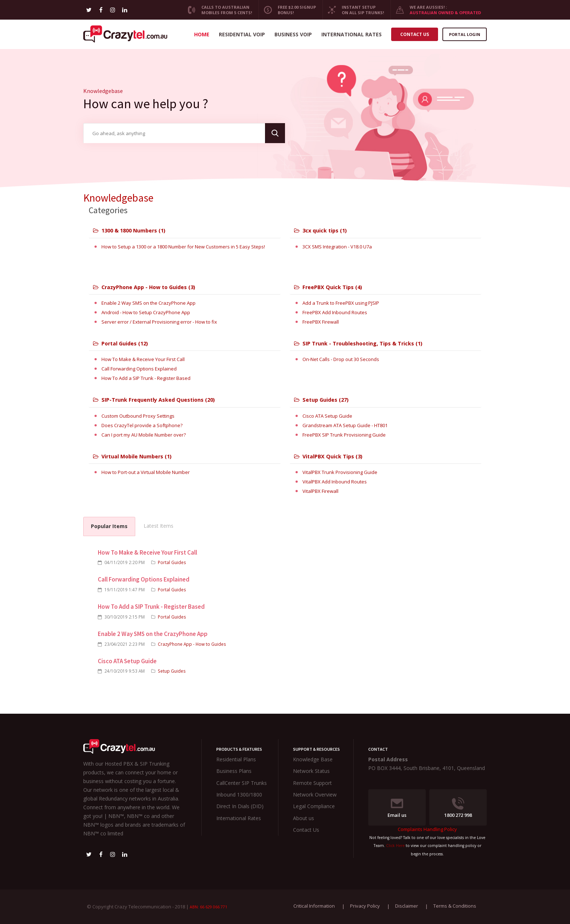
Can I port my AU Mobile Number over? (144, 435)
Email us (397, 808)
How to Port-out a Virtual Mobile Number (146, 472)
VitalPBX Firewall (320, 491)
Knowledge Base (313, 759)
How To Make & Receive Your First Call (143, 359)
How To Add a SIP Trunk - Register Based (146, 378)
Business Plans (234, 771)
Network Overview (315, 795)
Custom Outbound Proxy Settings (138, 416)
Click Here (395, 846)
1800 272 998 (458, 808)
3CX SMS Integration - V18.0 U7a (337, 247)
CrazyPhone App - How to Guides (192, 644)
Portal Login (465, 34)
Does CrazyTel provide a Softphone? (142, 425)
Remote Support (312, 783)
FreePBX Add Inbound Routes (335, 312)
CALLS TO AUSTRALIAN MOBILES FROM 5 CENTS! (217, 10)
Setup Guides (172, 671)
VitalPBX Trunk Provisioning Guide (340, 472)
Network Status (311, 771)
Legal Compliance (314, 806)
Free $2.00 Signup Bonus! (287, 10)
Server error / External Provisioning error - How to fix (159, 322)
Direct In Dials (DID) (240, 806)
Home (202, 34)
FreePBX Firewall (321, 322)
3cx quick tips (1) (320, 230)
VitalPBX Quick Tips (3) (328, 456)
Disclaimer (407, 906)
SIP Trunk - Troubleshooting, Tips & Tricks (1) (358, 343)
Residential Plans (236, 759)
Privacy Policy (365, 906)
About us (304, 818)
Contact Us (306, 830)
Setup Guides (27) (321, 400)
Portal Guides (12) (121, 343)
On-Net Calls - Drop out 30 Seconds (341, 359)
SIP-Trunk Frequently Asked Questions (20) (154, 400)
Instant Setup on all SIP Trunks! (353, 10)
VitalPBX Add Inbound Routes (335, 482)
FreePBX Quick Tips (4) (328, 287)
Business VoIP (293, 34)
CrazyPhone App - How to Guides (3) (144, 287)
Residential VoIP (242, 34)
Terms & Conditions (455, 906)
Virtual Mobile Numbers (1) (132, 456)
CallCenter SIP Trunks (242, 783)
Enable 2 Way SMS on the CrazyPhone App (148, 303)
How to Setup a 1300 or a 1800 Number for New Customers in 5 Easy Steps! (183, 247)
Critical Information (314, 906)
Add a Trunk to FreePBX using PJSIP (341, 303)
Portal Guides (172, 562)
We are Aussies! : (436, 10)
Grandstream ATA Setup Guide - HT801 (345, 425)
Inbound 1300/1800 (239, 795)
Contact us (415, 34)
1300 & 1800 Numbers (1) (129, 230)
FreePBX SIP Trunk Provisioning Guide (344, 435)
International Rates (352, 34)
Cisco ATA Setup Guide (327, 416)
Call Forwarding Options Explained (139, 369)
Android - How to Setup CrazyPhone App (146, 312)
